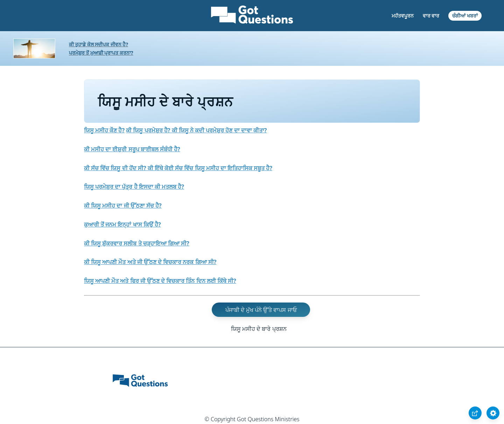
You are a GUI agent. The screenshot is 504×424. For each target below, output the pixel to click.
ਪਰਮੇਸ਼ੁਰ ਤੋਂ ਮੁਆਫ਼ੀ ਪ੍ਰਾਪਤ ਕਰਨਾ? (101, 53)
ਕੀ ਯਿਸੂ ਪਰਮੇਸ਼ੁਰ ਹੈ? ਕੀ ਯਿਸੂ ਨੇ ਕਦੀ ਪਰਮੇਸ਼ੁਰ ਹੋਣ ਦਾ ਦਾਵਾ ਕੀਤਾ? (196, 130)
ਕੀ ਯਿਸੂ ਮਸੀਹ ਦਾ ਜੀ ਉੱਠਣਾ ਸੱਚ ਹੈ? (123, 206)
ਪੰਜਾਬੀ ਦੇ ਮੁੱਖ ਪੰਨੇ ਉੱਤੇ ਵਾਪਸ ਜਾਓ (261, 310)
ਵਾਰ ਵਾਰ (431, 16)
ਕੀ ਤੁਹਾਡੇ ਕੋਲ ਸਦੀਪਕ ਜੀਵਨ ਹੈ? (99, 44)
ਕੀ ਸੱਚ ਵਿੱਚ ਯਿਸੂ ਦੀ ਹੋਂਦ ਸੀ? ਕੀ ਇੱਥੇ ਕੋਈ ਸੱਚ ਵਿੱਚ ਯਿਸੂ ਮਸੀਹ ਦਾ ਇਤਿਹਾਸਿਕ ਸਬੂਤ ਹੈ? (178, 168)
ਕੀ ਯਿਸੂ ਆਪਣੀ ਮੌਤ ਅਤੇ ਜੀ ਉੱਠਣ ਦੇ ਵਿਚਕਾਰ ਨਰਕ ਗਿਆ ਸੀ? (150, 262)
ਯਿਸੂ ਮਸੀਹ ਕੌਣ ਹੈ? (104, 130)
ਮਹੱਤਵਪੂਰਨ (403, 16)
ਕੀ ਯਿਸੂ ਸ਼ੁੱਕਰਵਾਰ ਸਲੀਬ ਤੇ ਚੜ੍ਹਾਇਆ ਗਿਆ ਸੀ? (137, 243)
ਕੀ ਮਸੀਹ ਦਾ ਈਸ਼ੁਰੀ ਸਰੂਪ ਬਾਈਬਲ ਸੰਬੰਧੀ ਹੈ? (132, 149)
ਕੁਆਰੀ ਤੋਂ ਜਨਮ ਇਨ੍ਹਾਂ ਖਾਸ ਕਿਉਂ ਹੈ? (122, 224)
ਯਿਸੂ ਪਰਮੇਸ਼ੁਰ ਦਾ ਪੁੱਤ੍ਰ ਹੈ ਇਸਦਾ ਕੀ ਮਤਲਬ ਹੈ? (134, 187)
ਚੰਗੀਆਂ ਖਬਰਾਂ (465, 16)
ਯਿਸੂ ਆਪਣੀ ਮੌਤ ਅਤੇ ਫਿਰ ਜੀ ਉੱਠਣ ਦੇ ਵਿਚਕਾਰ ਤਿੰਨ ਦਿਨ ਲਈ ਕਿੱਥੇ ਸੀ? (160, 281)
